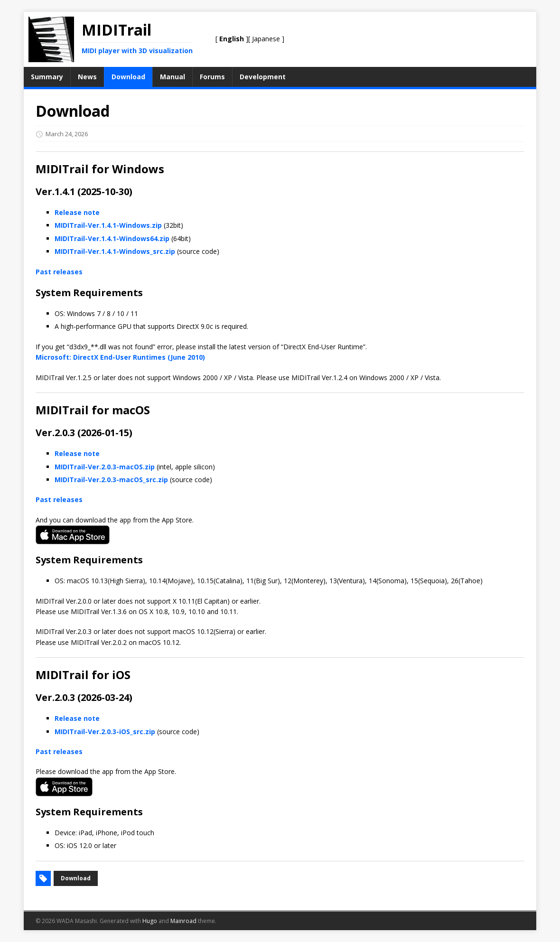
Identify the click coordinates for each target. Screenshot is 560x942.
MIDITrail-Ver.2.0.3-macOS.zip (105, 467)
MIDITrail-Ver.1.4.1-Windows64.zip (112, 238)
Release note (77, 212)
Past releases (59, 272)
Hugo (150, 921)
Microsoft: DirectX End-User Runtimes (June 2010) (120, 357)
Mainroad (183, 921)
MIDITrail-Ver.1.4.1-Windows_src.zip (115, 251)
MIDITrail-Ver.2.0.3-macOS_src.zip (111, 480)
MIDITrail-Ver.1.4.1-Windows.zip (108, 225)
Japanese (266, 39)
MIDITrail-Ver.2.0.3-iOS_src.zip (105, 732)
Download (76, 878)
